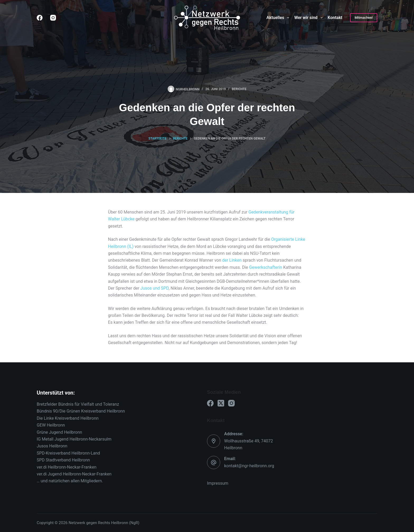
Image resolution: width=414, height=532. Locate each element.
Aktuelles (279, 18)
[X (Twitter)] (221, 403)
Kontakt (335, 18)
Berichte (239, 89)
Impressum (218, 483)
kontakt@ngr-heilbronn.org (249, 466)
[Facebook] (40, 18)
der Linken (232, 260)
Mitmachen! (364, 18)
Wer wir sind (309, 18)
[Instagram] (53, 18)
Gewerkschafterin (266, 267)
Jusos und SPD (155, 288)
